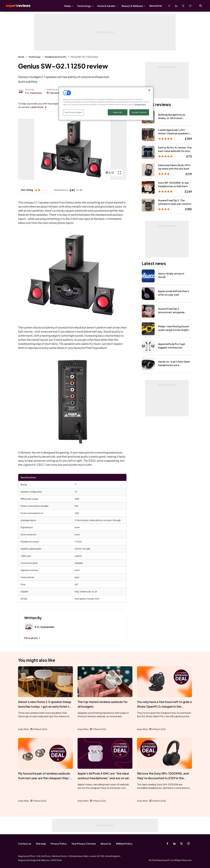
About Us (106, 844)
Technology (84, 6)
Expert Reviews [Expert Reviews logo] (16, 6)
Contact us (25, 844)
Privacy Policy (59, 844)
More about (31, 638)
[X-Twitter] (183, 6)
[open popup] (119, 173)
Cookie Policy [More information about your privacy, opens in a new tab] (140, 104)
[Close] (149, 90)
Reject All (118, 112)
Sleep (67, 6)
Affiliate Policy (124, 844)
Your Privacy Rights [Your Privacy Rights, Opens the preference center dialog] (73, 112)
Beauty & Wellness (132, 6)
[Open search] (201, 6)
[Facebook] (169, 6)
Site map (41, 844)
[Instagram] (190, 6)
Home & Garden (106, 6)
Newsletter (156, 6)
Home (21, 57)
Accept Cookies (139, 112)
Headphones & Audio (56, 57)
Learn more (37, 107)
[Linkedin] (176, 6)
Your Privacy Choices (84, 844)
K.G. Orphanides (33, 93)
